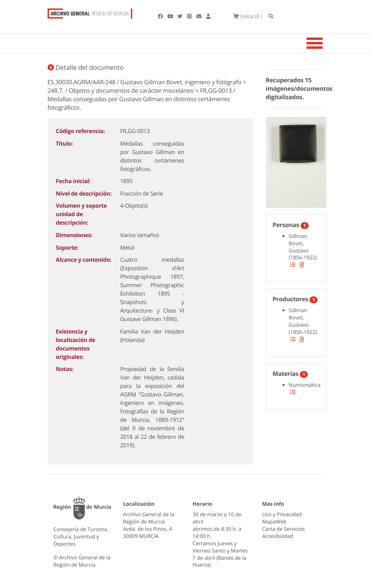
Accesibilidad (278, 536)
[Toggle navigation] (325, 43)
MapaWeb (274, 521)
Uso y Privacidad (282, 514)
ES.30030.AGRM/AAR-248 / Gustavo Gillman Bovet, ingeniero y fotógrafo (145, 82)
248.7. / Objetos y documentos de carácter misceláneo (121, 91)
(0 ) (248, 16)
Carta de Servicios (283, 529)
